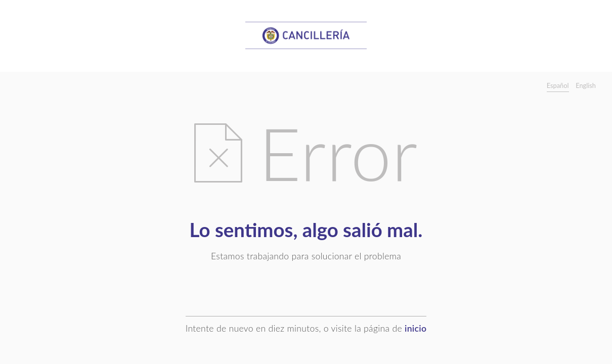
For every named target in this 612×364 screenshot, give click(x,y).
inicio (416, 328)
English (586, 85)
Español (558, 85)
